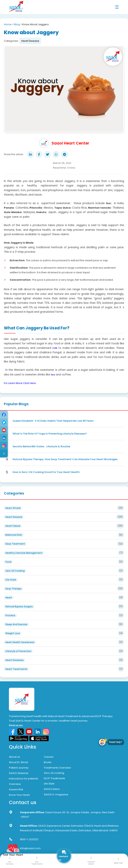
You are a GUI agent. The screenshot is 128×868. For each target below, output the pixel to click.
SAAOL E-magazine (56, 794)
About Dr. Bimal (18, 762)
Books (48, 762)
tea (53, 375)
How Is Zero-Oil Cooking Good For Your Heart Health (46, 472)
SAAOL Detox (52, 789)
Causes (49, 757)
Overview (15, 784)
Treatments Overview (57, 768)
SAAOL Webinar (19, 773)
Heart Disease (30, 41)
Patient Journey (19, 768)
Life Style (49, 784)
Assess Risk (16, 789)
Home (8, 24)
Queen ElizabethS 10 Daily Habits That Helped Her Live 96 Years (53, 421)
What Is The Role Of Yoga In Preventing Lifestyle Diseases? (50, 434)
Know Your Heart (19, 795)
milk (55, 348)
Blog (17, 24)
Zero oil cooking (54, 773)
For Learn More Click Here (20, 383)
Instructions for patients (24, 779)
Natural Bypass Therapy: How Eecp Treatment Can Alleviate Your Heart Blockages (65, 459)
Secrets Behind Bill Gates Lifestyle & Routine (41, 446)
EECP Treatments (54, 778)
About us (14, 757)
